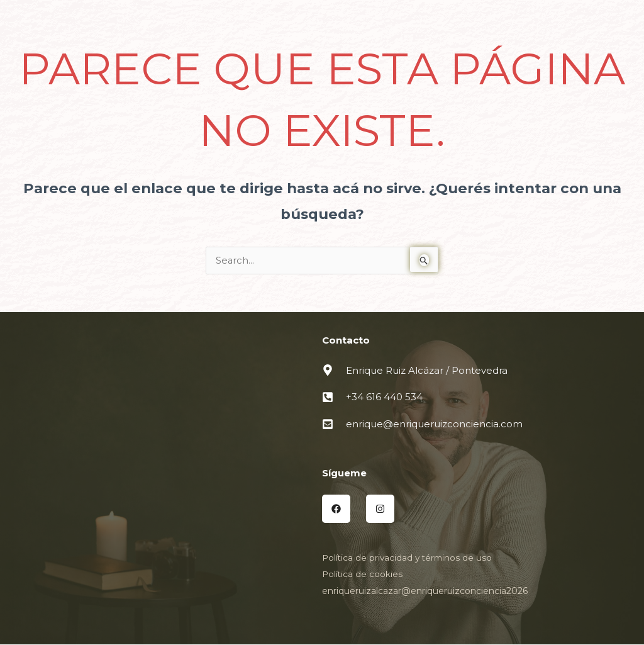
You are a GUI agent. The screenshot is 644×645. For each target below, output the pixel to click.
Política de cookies (363, 575)
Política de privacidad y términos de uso (409, 558)
